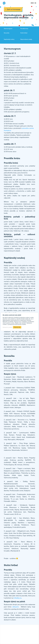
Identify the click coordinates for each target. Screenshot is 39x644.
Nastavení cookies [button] (7, 327)
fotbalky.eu (18, 598)
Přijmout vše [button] (17, 327)
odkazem (16, 607)
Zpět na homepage (14, 9)
